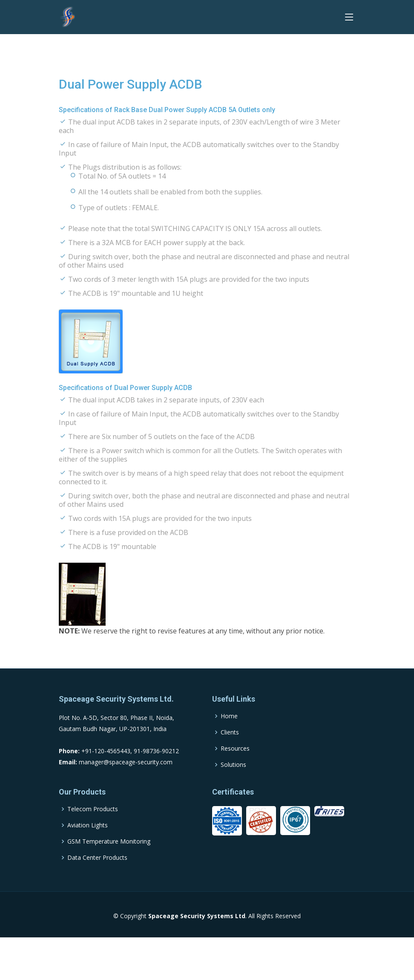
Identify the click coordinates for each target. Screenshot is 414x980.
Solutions (233, 786)
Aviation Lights (88, 847)
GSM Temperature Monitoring (109, 863)
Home (229, 737)
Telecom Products (93, 830)
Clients (230, 754)
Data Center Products (97, 879)
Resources (235, 770)
